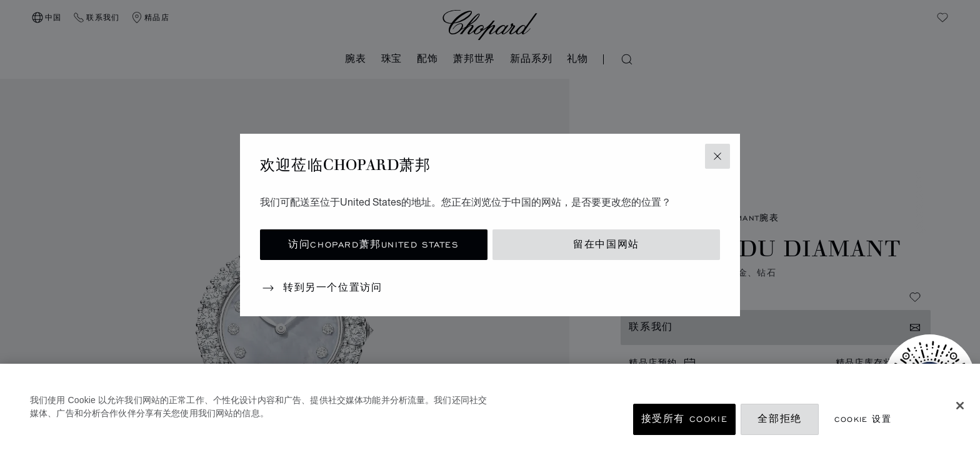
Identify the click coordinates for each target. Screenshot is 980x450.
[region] (490, 407)
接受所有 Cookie (685, 419)
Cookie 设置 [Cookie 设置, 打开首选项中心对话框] (863, 419)
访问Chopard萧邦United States (373, 245)
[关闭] (960, 406)
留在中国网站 (606, 245)
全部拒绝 (779, 419)
